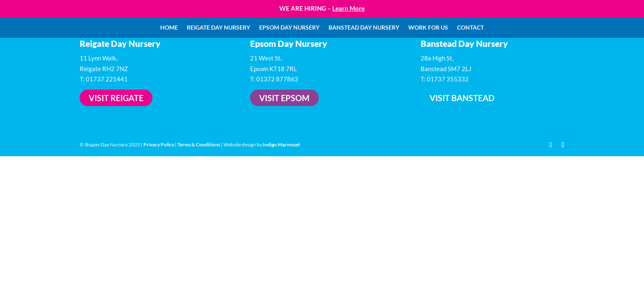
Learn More (348, 8)
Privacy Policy (159, 145)
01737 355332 (448, 79)
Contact (470, 28)
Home (169, 28)
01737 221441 (107, 79)
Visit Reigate (116, 98)
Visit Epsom (284, 98)
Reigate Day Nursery (218, 28)
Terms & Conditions (199, 145)
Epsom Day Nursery (289, 28)
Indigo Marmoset (282, 145)
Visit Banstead (462, 98)
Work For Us (428, 28)
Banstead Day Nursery (364, 28)
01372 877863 (277, 79)
